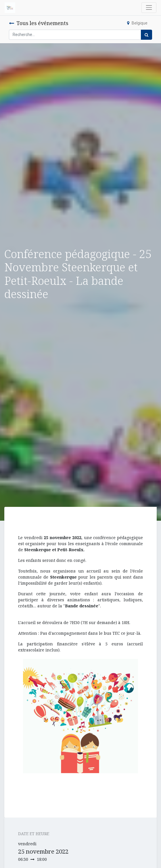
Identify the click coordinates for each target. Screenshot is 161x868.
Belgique (137, 23)
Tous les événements (39, 23)
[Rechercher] (146, 35)
